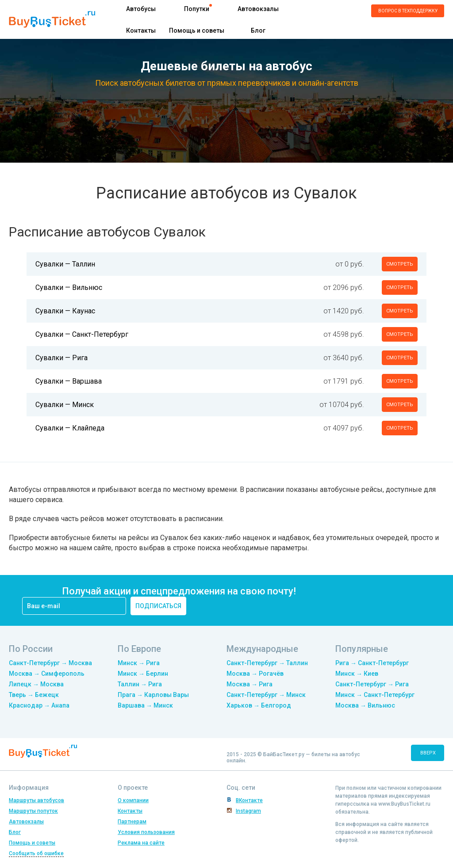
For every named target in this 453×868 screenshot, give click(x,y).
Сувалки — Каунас (65, 311)
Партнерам (132, 822)
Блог (258, 30)
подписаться (158, 606)
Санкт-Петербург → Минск (266, 695)
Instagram (248, 811)
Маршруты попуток (33, 811)
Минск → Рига (139, 663)
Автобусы (141, 9)
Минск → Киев (357, 674)
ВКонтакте (249, 800)
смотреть (400, 264)
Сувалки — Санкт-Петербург (82, 334)
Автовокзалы (258, 9)
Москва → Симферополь (47, 674)
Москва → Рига (250, 684)
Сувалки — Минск (65, 405)
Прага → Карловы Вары (153, 695)
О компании (133, 800)
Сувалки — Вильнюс (69, 287)
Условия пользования (146, 832)
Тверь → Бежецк (34, 695)
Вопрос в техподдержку (408, 11)
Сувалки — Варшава (69, 381)
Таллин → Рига (140, 684)
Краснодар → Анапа (39, 705)
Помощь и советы (197, 30)
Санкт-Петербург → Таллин (267, 663)
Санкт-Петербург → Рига (372, 684)
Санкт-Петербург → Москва (50, 663)
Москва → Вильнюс (365, 705)
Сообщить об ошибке (36, 853)
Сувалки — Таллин (65, 264)
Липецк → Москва (36, 684)
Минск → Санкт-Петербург (375, 695)
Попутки (197, 9)
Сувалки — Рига (61, 358)
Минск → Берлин (143, 674)
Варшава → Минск (145, 705)
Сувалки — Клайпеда (70, 428)
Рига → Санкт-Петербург (372, 663)
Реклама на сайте (141, 843)
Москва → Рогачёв (255, 674)
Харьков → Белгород (259, 705)
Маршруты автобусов (36, 800)
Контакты (141, 30)
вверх (428, 753)
